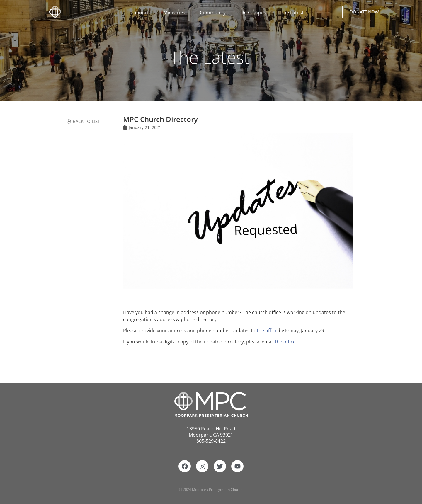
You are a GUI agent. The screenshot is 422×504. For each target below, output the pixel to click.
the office (267, 331)
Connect (141, 13)
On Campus (255, 13)
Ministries (176, 13)
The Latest (292, 13)
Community (214, 13)
